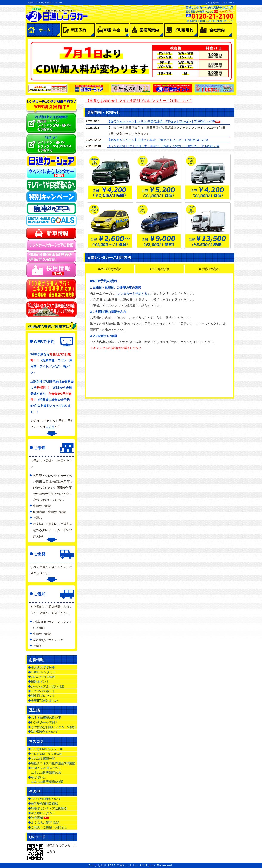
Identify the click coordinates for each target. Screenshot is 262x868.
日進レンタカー (128, 865)
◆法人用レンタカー (42, 813)
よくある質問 (212, 2)
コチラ (50, 427)
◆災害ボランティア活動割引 (48, 808)
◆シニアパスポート (42, 691)
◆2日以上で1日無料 (42, 677)
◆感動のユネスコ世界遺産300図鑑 (52, 763)
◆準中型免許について (43, 732)
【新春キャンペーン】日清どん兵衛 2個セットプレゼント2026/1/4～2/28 (158, 140)
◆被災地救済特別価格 (43, 804)
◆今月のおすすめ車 (42, 667)
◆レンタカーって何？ (43, 722)
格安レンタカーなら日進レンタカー (45, 2)
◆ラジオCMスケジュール (45, 749)
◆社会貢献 (39, 818)
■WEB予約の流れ (110, 269)
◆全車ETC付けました (43, 701)
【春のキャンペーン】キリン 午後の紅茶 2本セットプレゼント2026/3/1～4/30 (161, 121)
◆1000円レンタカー (42, 672)
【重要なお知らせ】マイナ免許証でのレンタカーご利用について (139, 101)
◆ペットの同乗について (45, 799)
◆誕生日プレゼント (42, 696)
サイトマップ (228, 2)
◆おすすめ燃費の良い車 (45, 718)
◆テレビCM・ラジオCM (45, 754)
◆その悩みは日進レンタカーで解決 (52, 727)
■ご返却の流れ (209, 269)
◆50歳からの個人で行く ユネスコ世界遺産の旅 (45, 770)
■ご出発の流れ (159, 269)
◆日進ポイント (39, 682)
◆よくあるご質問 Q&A (44, 823)
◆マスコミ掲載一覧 (42, 759)
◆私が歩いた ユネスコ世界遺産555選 (45, 780)
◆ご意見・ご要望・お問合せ (48, 827)
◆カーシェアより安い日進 (46, 686)
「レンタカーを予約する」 (132, 294)
